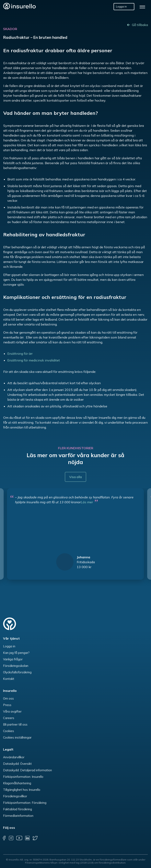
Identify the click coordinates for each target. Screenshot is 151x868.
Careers (9, 718)
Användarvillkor (14, 757)
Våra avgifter (12, 711)
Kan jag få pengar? (16, 653)
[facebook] (4, 838)
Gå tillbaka (140, 25)
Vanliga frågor (13, 659)
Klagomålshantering (17, 783)
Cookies (9, 731)
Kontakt (9, 679)
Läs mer (87, 502)
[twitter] (35, 838)
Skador (10, 29)
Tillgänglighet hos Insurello (22, 790)
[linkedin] (27, 838)
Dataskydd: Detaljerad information (27, 770)
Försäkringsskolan (16, 666)
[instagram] (11, 838)
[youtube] (19, 838)
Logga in (9, 646)
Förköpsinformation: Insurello (23, 777)
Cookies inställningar (17, 737)
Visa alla (75, 477)
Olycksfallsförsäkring (17, 672)
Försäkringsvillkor (15, 796)
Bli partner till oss (15, 724)
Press (7, 705)
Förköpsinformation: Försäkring (25, 803)
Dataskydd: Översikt (17, 764)
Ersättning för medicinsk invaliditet (34, 360)
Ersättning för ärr (20, 354)
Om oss (8, 698)
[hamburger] (144, 7)
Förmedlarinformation (18, 816)
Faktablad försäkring (18, 809)
